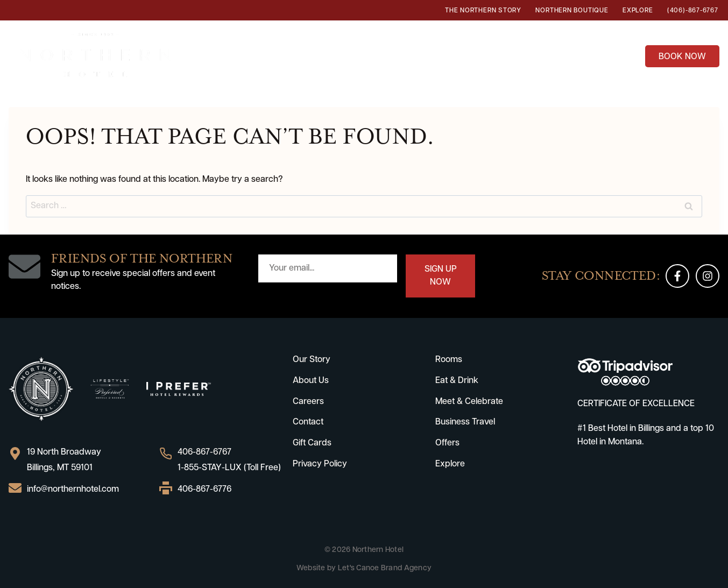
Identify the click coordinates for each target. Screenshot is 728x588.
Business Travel (539, 55)
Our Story (312, 360)
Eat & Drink (331, 55)
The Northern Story (483, 11)
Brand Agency (406, 568)
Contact (308, 422)
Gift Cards (312, 443)
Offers (614, 55)
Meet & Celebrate (469, 402)
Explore (638, 11)
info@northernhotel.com (73, 490)
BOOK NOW (682, 57)
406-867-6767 (204, 452)
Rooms (268, 55)
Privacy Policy (320, 464)
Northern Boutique (572, 11)
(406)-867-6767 (693, 11)
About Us (311, 381)
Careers (308, 402)
